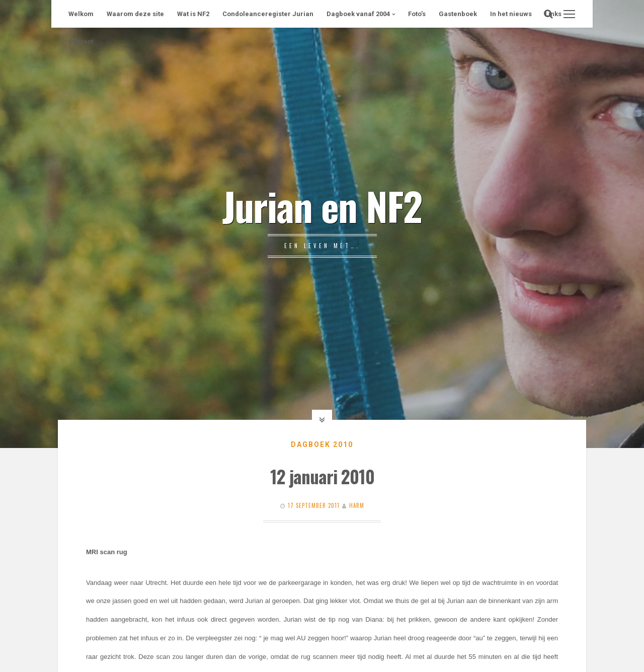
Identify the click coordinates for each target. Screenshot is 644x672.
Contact (81, 42)
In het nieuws (511, 14)
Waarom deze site (135, 14)
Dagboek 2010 (322, 444)
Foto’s (417, 14)
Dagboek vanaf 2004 (358, 14)
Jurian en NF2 (322, 205)
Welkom (81, 14)
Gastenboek (458, 14)
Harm (357, 505)
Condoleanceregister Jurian (268, 14)
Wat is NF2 (193, 14)
